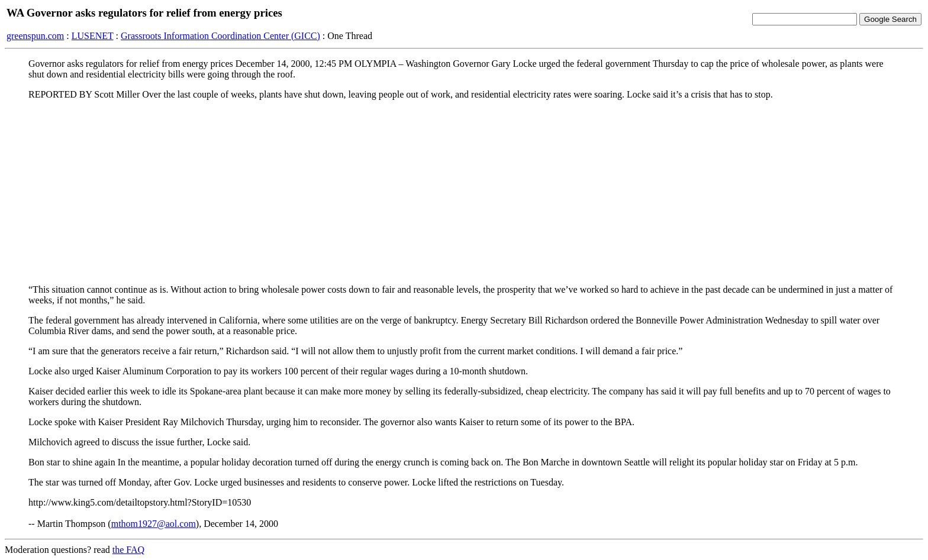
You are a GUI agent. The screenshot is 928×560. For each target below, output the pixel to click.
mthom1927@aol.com (154, 524)
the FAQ (128, 550)
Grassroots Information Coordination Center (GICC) (220, 36)
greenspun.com (35, 36)
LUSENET (93, 36)
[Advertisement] (464, 192)
